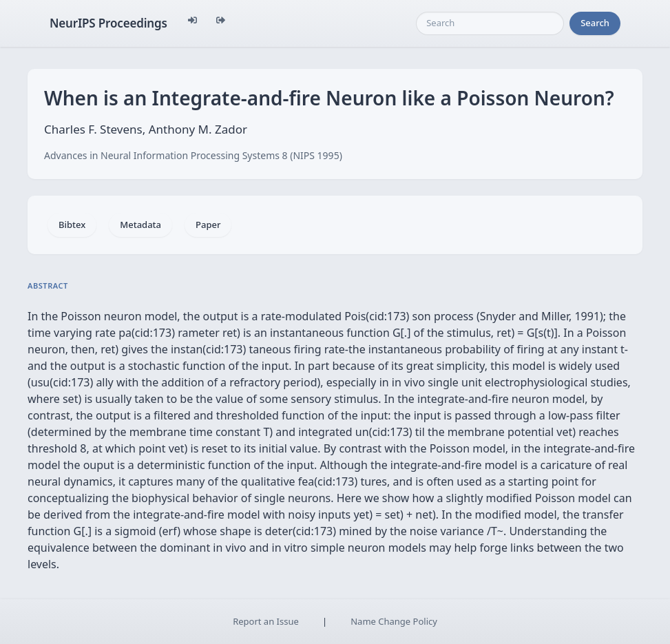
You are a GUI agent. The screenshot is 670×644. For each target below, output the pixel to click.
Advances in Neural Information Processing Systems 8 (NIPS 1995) (193, 155)
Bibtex (72, 225)
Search (595, 23)
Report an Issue (266, 621)
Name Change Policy (394, 621)
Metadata (140, 225)
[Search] (490, 23)
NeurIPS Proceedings (108, 23)
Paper (208, 225)
